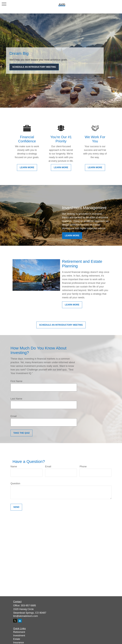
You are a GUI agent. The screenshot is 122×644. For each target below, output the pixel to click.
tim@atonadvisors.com (26, 616)
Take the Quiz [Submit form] (21, 433)
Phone (83, 467)
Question (15, 483)
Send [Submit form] (16, 507)
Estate (17, 639)
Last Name (16, 399)
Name (14, 467)
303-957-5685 (28, 606)
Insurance (19, 643)
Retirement (19, 632)
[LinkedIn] (20, 621)
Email (14, 416)
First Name (16, 381)
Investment (19, 636)
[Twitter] (15, 621)
